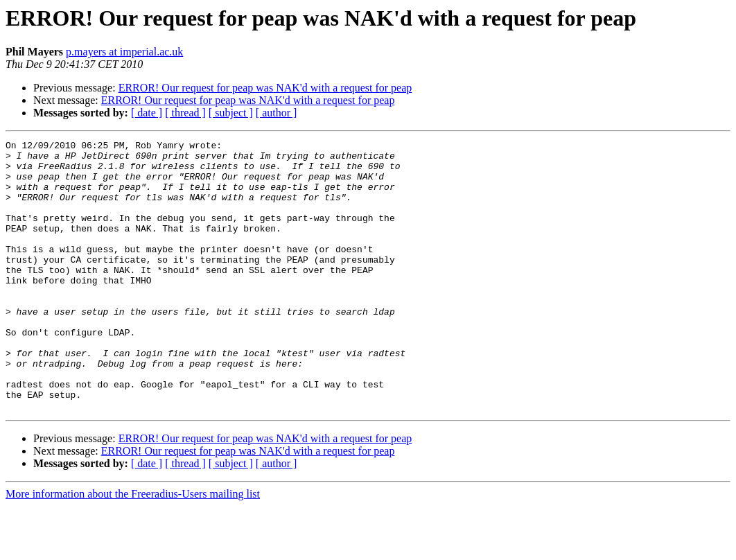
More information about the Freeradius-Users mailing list (133, 548)
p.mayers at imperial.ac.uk (124, 52)
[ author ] (277, 113)
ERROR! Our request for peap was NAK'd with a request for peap (265, 88)
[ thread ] (185, 113)
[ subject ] (231, 113)
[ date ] (147, 113)
